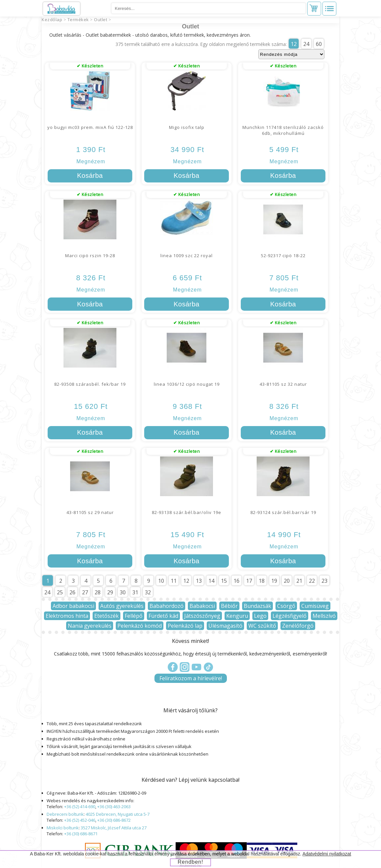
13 (199, 581)
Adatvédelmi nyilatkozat (327, 854)
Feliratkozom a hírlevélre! (191, 678)
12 (294, 44)
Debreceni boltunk (65, 814)
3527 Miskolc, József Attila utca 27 (114, 828)
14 (211, 581)
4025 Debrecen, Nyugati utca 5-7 (118, 814)
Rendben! (190, 862)
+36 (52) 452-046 (80, 820)
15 (224, 581)
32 (148, 592)
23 (324, 581)
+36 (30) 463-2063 (114, 807)
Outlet (101, 20)
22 (312, 581)
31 (135, 592)
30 (123, 592)
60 (319, 44)
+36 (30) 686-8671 (81, 834)
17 (249, 581)
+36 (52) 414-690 (80, 807)
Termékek (78, 20)
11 (174, 581)
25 (60, 592)
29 (110, 592)
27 (85, 592)
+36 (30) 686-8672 (114, 820)
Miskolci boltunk (63, 828)
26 (72, 592)
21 (299, 581)
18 (262, 581)
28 (98, 592)
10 (161, 581)
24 (306, 44)
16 (236, 581)
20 (287, 581)
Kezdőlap (52, 20)
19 (274, 581)
